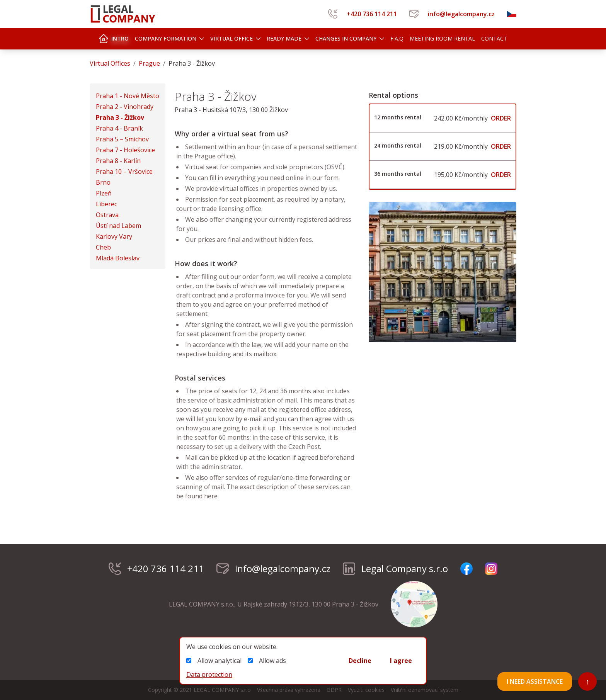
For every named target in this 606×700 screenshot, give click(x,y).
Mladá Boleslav (118, 258)
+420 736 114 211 (363, 14)
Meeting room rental (442, 38)
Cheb (103, 247)
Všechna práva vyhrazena (289, 690)
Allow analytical (214, 661)
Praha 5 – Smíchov (122, 139)
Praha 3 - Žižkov (120, 117)
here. (211, 496)
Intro (114, 39)
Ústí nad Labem (118, 226)
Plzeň (104, 193)
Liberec (106, 204)
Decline (360, 661)
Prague (149, 63)
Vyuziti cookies (366, 690)
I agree (401, 661)
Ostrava (107, 215)
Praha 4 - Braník (119, 128)
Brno (103, 182)
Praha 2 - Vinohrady (125, 107)
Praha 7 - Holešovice (125, 150)
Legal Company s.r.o (395, 569)
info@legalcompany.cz (452, 14)
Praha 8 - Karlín (118, 161)
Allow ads (267, 661)
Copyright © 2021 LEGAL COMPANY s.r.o (199, 690)
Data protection (209, 675)
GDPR (334, 690)
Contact (494, 38)
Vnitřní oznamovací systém (425, 690)
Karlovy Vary (114, 236)
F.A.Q (397, 38)
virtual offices (110, 63)
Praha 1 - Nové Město (128, 96)
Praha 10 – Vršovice (124, 172)
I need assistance (535, 681)
